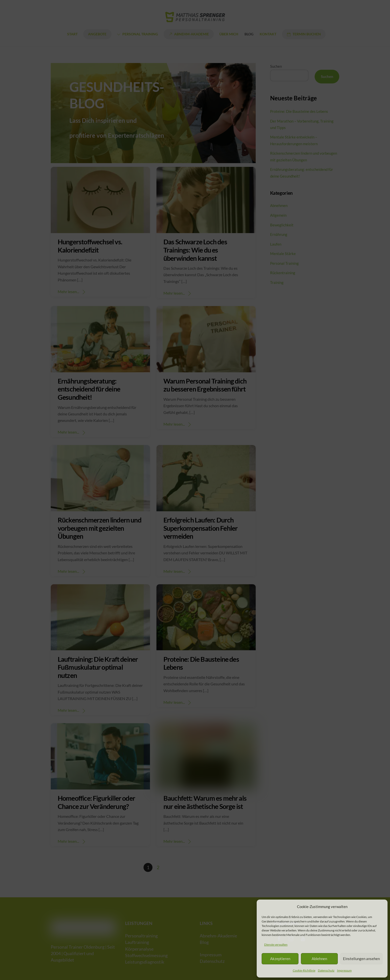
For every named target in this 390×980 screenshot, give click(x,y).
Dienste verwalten (276, 945)
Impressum (344, 970)
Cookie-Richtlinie (304, 970)
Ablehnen (319, 959)
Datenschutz (326, 970)
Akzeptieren (280, 959)
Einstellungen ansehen (361, 959)
